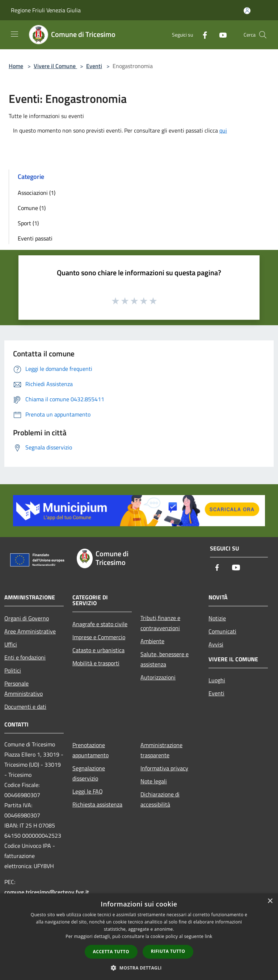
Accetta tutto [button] (111, 952)
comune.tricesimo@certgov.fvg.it (47, 892)
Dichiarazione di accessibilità (160, 799)
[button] (139, 968)
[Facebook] (202, 35)
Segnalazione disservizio (89, 773)
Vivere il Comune (55, 66)
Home (16, 66)
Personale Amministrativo (24, 688)
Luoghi (217, 680)
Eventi (94, 66)
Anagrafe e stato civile (100, 624)
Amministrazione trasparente (161, 750)
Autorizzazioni (158, 677)
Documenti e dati (25, 707)
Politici (13, 670)
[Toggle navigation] (14, 34)
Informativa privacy (164, 768)
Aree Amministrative (30, 631)
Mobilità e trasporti (96, 663)
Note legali (154, 781)
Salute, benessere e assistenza (165, 659)
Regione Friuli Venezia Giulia (46, 10)
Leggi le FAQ (88, 791)
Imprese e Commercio (99, 637)
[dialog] (139, 937)
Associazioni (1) (37, 193)
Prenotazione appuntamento (90, 750)
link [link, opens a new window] (209, 936)
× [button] (270, 901)
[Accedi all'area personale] (247, 11)
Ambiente (152, 641)
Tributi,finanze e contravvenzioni (160, 623)
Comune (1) (32, 208)
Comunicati (222, 631)
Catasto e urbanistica (98, 650)
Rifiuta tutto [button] (168, 951)
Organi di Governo (27, 618)
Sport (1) (28, 223)
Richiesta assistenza (97, 804)
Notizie (217, 618)
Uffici (11, 644)
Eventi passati (35, 238)
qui (223, 130)
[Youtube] (220, 35)
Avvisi (216, 644)
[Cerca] (263, 35)
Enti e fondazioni (25, 657)
